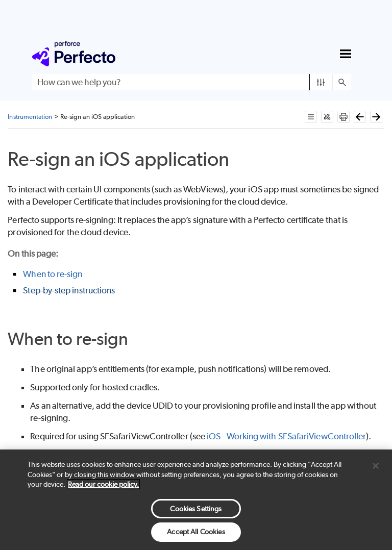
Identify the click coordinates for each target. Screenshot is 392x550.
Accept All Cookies (196, 532)
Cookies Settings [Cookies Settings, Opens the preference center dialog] (196, 509)
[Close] (376, 466)
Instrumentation (30, 117)
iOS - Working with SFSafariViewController (286, 436)
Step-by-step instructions (69, 290)
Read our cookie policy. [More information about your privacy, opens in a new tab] (103, 484)
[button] (321, 82)
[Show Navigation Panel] (346, 54)
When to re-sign (53, 274)
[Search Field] (192, 82)
